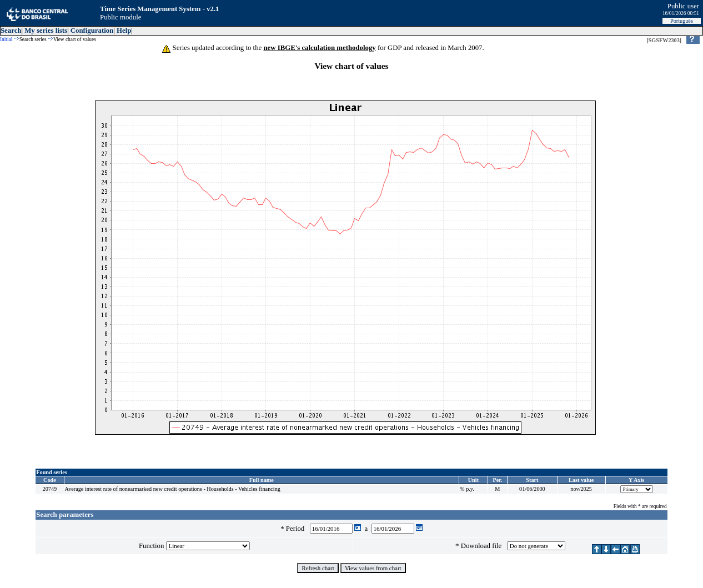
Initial (6, 39)
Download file (483, 546)
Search (11, 31)
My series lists (46, 31)
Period (297, 529)
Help (124, 31)
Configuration (92, 31)
